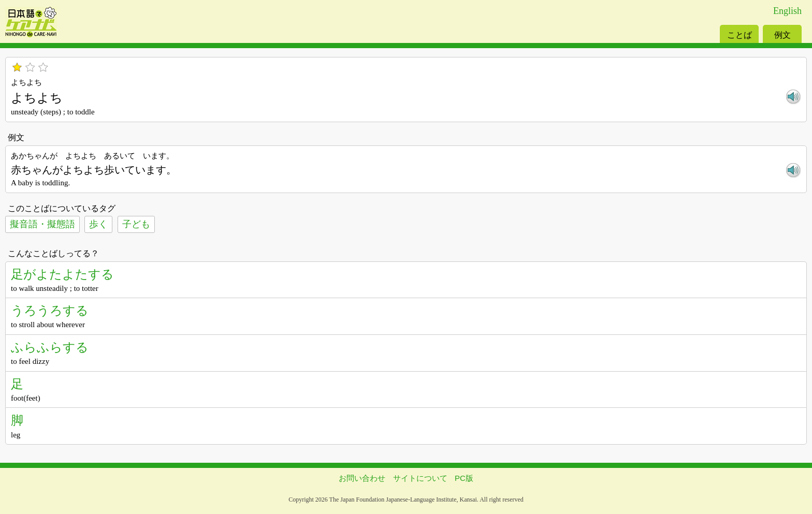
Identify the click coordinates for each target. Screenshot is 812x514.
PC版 (464, 478)
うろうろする (50, 310)
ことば (740, 35)
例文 (782, 35)
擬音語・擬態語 (42, 224)
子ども (136, 224)
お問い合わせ (362, 478)
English (787, 11)
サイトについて (420, 478)
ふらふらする (50, 347)
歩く (98, 224)
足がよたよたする (62, 274)
